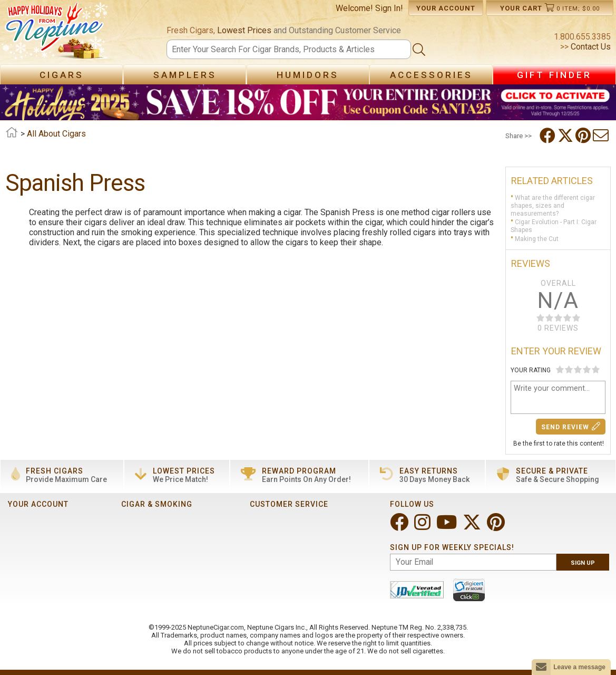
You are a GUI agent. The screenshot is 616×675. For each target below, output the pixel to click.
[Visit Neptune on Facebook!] (400, 527)
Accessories (431, 75)
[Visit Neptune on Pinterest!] (497, 527)
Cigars (62, 75)
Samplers (185, 75)
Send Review (571, 426)
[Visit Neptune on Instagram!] (423, 527)
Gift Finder (554, 75)
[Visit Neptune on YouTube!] (448, 527)
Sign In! (389, 8)
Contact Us (590, 47)
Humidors (308, 75)
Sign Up (583, 563)
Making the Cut (537, 239)
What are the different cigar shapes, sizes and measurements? (553, 206)
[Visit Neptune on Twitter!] (473, 527)
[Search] (289, 49)
